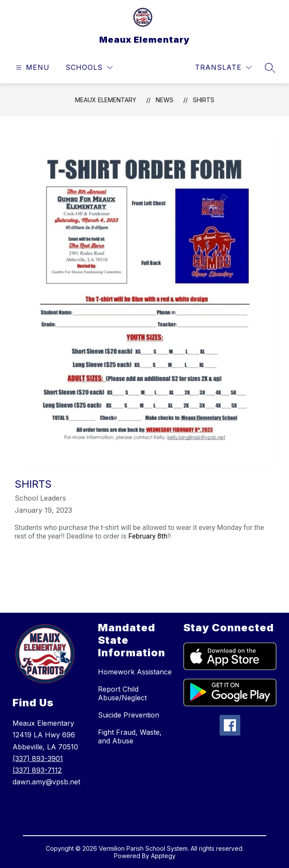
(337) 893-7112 (37, 770)
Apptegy (163, 856)
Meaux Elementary (106, 100)
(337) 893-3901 (38, 758)
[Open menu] (32, 67)
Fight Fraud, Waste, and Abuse (130, 736)
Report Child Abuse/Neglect (122, 693)
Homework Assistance (135, 672)
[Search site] (270, 68)
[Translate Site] (223, 67)
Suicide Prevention (129, 715)
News (165, 100)
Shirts (204, 100)
